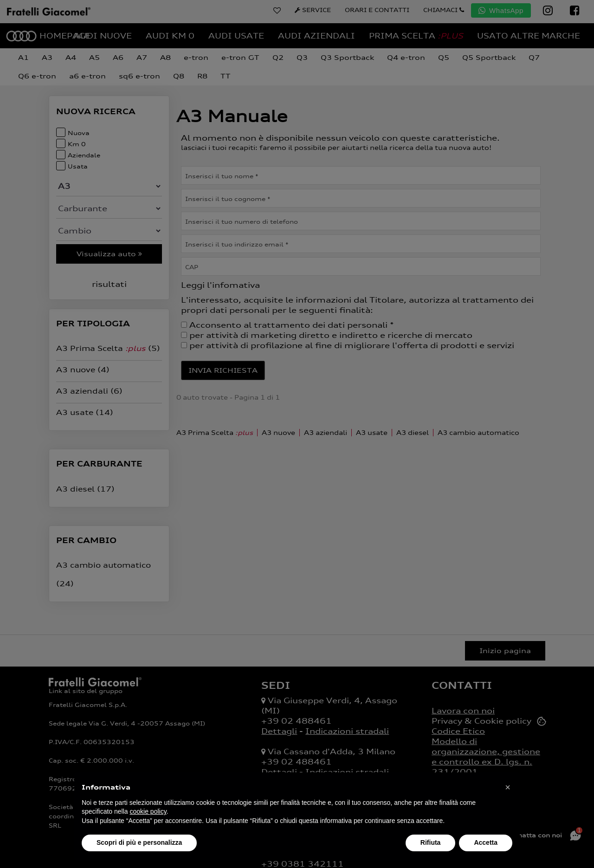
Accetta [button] (486, 842)
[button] (508, 787)
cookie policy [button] (148, 811)
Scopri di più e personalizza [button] (139, 842)
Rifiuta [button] (431, 842)
